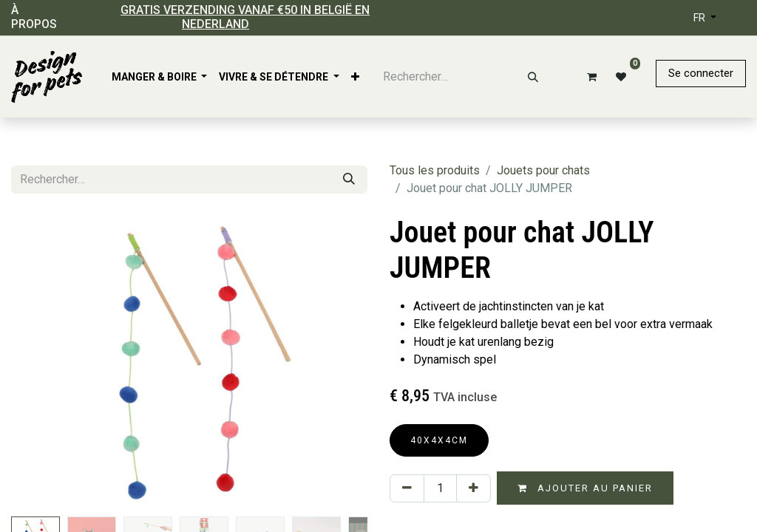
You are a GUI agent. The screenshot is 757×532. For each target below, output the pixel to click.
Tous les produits (435, 170)
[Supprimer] (407, 488)
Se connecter (701, 73)
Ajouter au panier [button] (585, 488)
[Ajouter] (473, 488)
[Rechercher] (533, 77)
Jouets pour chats (543, 170)
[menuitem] (160, 77)
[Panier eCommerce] (589, 77)
